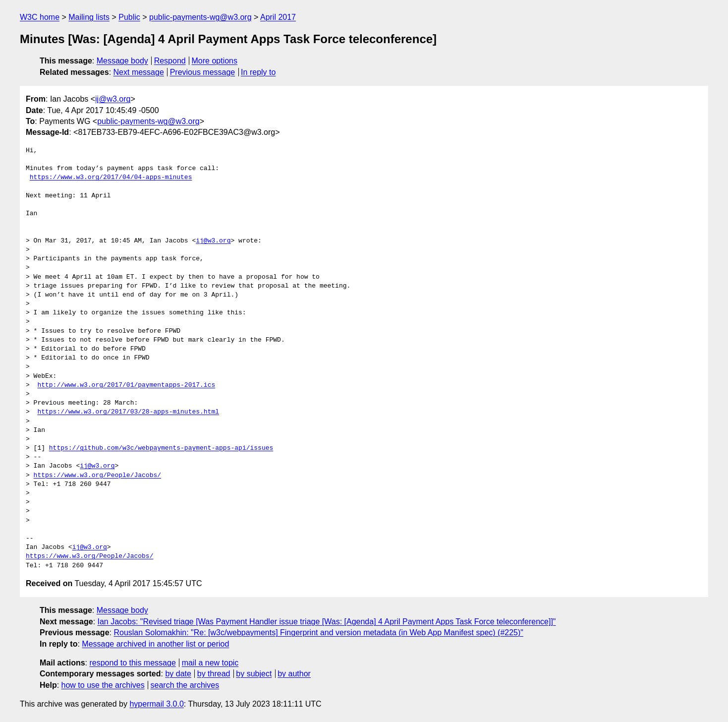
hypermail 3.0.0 (156, 704)
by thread (214, 674)
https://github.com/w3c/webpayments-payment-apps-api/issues (161, 448)
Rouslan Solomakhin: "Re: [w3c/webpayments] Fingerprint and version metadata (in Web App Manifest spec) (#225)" (318, 632)
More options (215, 61)
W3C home (40, 17)
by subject (254, 674)
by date (178, 674)
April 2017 (278, 17)
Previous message (203, 72)
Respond (170, 61)
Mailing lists (89, 17)
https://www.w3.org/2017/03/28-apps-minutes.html (128, 412)
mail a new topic (210, 663)
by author (294, 674)
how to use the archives (103, 685)
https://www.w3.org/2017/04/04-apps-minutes (111, 178)
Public (129, 17)
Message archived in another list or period (155, 644)
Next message (139, 72)
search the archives (185, 685)
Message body (122, 61)
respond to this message (132, 663)
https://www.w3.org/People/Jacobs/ (97, 476)
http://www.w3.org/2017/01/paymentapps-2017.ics (126, 385)
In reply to (258, 72)
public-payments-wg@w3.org (200, 17)
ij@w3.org (113, 99)
